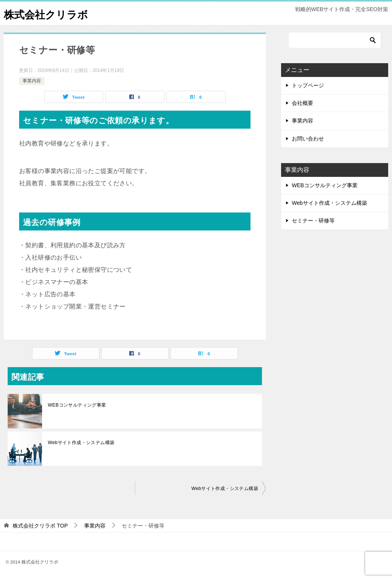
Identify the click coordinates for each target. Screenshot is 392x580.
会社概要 (303, 103)
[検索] (335, 40)
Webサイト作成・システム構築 (81, 443)
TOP (40, 526)
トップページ (308, 85)
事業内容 (32, 81)
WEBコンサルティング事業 (77, 405)
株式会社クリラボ (50, 13)
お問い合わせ (308, 139)
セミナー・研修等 (313, 221)
